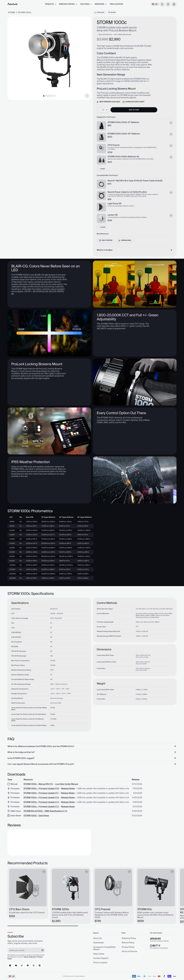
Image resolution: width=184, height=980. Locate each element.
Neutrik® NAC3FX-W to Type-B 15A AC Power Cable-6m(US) (135, 181)
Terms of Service (30, 957)
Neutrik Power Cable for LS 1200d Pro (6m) (127, 192)
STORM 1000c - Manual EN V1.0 (38, 784)
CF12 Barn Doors (19, 909)
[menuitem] (51, 4)
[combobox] (162, 4)
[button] (174, 4)
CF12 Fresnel (114, 145)
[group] (163, 940)
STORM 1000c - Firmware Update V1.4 (41, 802)
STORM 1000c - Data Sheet (36, 816)
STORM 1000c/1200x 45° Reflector (124, 134)
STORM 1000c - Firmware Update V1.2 (41, 807)
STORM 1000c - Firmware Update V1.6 (41, 798)
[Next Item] (87, 96)
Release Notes (68, 789)
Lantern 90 (113, 215)
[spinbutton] (103, 110)
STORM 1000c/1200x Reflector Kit (123, 157)
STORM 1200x (60, 909)
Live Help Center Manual (67, 784)
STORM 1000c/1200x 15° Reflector (124, 122)
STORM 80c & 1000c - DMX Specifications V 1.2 (45, 811)
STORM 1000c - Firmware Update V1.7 (41, 793)
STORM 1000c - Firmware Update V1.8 (41, 789)
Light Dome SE (115, 204)
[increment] (107, 110)
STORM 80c (145, 909)
